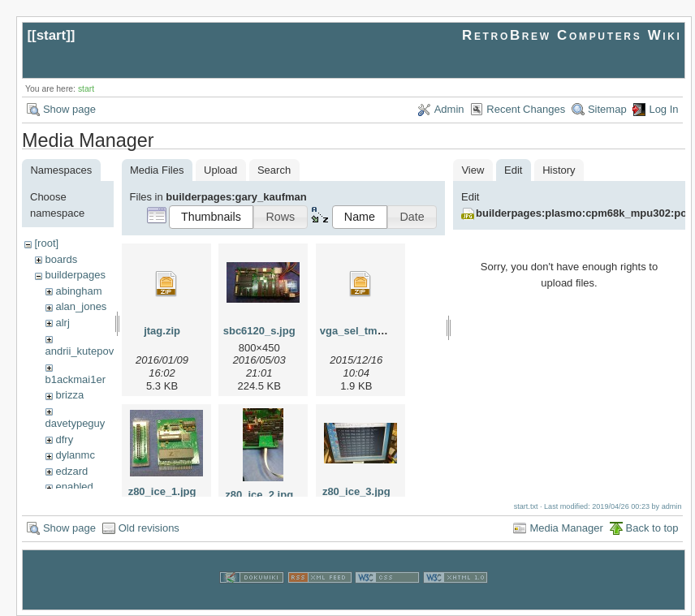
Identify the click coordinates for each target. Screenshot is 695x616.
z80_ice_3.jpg (356, 491)
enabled (74, 487)
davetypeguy (76, 423)
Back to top (652, 528)
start (52, 35)
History (559, 170)
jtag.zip (162, 331)
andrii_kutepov (80, 351)
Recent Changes (526, 109)
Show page (69, 109)
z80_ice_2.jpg (259, 495)
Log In (663, 109)
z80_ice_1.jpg (162, 491)
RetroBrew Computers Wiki (572, 35)
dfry (64, 439)
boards (61, 259)
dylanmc (75, 455)
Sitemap (607, 109)
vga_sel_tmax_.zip (366, 331)
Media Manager (566, 528)
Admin (449, 109)
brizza (69, 395)
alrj (62, 323)
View (473, 170)
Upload (220, 170)
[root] (46, 243)
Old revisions (149, 528)
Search (274, 170)
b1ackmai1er (76, 379)
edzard (71, 471)
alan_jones (81, 306)
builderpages (75, 275)
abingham (78, 291)
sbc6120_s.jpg (259, 331)
